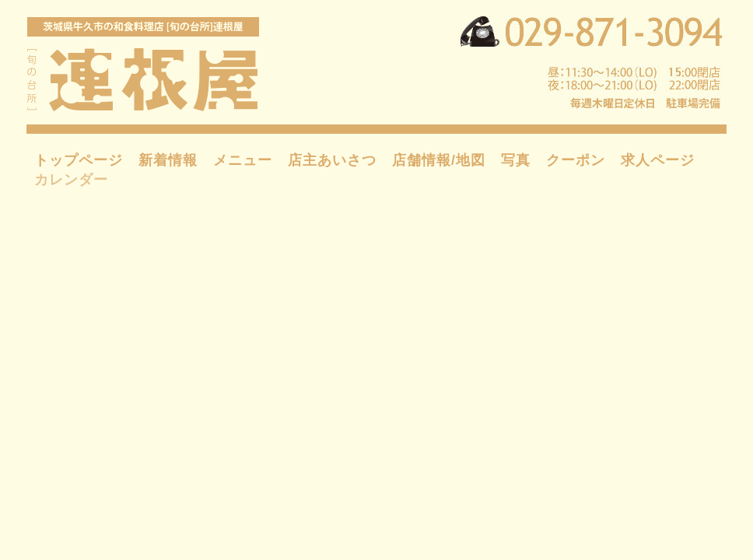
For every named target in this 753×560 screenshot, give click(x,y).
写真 (516, 160)
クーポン (576, 160)
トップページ (79, 160)
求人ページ (658, 160)
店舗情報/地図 (439, 160)
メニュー (243, 160)
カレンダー (71, 180)
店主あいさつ (332, 160)
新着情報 (168, 160)
